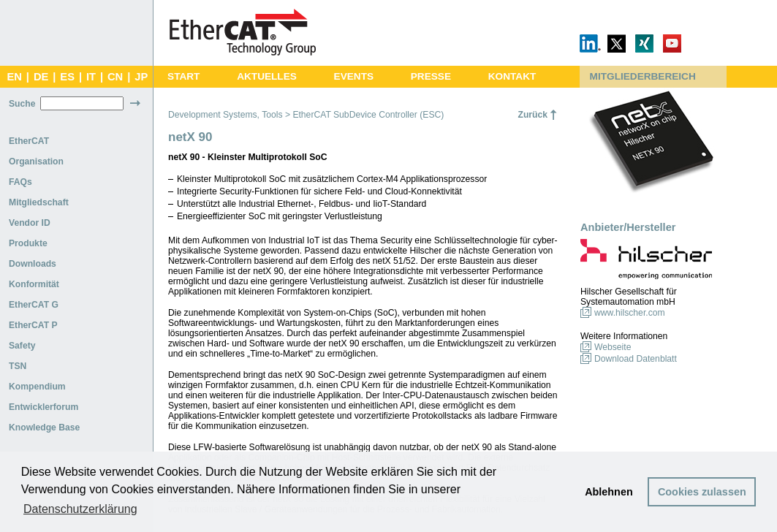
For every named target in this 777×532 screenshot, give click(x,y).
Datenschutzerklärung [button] (80, 509)
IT (91, 77)
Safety (22, 346)
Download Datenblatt (636, 359)
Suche (22, 104)
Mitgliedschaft (39, 202)
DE (41, 77)
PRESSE (431, 76)
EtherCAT (29, 141)
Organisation (36, 161)
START (183, 76)
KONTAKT (512, 76)
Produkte (28, 243)
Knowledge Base (44, 427)
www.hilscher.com (630, 313)
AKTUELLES (267, 76)
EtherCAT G (34, 305)
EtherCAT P (33, 325)
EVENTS (354, 76)
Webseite (613, 347)
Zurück (532, 115)
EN (14, 77)
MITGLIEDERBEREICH (643, 76)
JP (141, 77)
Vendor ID (30, 223)
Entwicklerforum (43, 407)
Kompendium (37, 387)
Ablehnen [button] (609, 492)
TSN (18, 366)
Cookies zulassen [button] (702, 492)
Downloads (33, 264)
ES (67, 77)
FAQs (20, 182)
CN (115, 77)
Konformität (34, 284)
